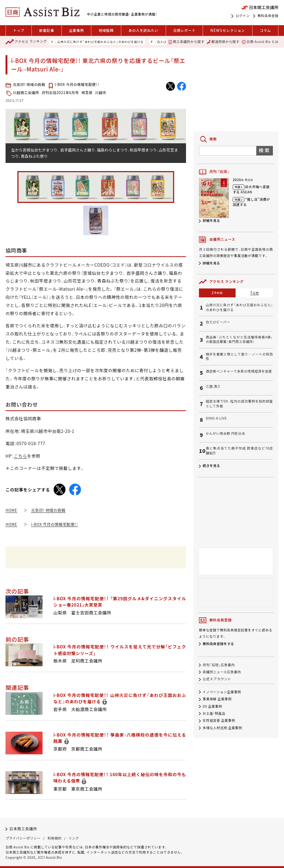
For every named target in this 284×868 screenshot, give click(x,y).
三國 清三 (213, 387)
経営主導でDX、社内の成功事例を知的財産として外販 (239, 404)
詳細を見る (211, 221)
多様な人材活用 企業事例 (222, 728)
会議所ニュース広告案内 (222, 672)
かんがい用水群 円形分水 (225, 434)
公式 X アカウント (217, 679)
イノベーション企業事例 (222, 692)
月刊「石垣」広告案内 (219, 665)
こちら (20, 456)
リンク (74, 838)
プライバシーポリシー (23, 838)
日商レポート (184, 30)
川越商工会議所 (26, 93)
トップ (19, 30)
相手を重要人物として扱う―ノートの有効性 (239, 357)
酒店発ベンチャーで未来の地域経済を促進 (239, 371)
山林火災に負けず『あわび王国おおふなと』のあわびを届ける (100, 42)
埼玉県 (87, 93)
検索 (265, 150)
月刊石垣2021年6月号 (60, 93)
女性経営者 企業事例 (219, 721)
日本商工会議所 (23, 829)
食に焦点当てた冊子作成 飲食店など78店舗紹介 (239, 451)
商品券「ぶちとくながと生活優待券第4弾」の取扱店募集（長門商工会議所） (239, 340)
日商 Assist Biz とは (260, 42)
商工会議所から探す (186, 42)
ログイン (243, 16)
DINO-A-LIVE (216, 418)
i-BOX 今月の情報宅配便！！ (77, 84)
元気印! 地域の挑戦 (29, 84)
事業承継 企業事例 (217, 699)
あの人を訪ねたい (143, 30)
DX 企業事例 (212, 706)
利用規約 (54, 838)
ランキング (26, 42)
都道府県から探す (223, 42)
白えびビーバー (218, 322)
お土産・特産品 (214, 713)
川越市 (101, 93)
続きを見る (211, 466)
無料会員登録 (268, 16)
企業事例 (76, 30)
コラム (265, 30)
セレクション (228, 31)
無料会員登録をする (218, 644)
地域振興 (106, 30)
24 (217, 293)
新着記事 (47, 30)
